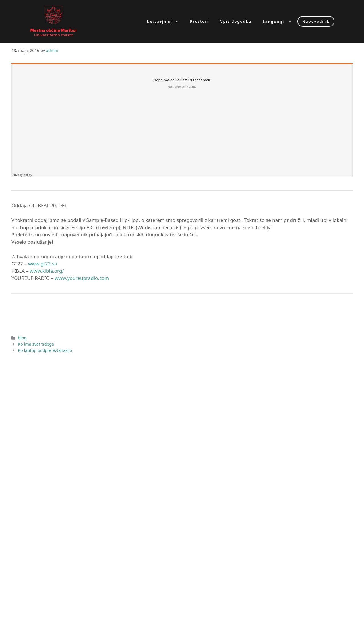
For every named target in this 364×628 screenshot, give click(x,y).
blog (22, 338)
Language (280, 21)
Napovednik (316, 21)
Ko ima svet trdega (36, 344)
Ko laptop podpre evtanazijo (45, 350)
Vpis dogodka (236, 21)
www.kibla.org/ (47, 271)
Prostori (199, 21)
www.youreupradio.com (82, 278)
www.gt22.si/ (43, 264)
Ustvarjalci (166, 21)
